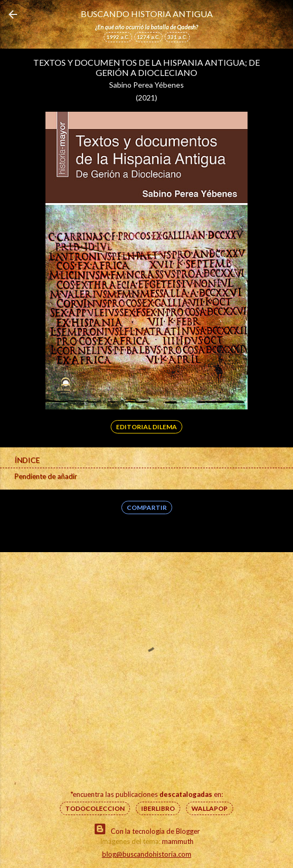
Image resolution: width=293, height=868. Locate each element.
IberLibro (158, 808)
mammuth (178, 841)
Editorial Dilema (146, 427)
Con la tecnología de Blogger (147, 829)
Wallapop (210, 808)
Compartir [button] (147, 507)
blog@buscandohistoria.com (147, 854)
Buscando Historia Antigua (147, 14)
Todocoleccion (95, 808)
